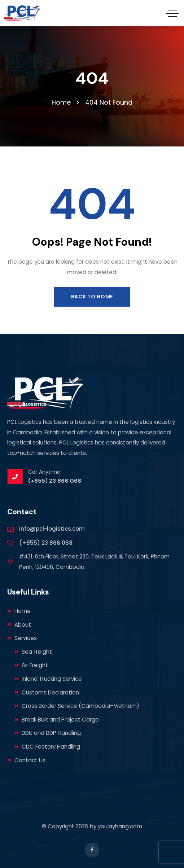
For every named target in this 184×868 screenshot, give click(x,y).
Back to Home (92, 297)
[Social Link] (92, 850)
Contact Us (26, 760)
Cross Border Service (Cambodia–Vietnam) (77, 706)
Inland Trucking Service (48, 679)
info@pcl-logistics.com (52, 529)
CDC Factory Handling (47, 747)
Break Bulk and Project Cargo (57, 720)
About (19, 625)
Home (19, 611)
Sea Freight (33, 652)
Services (22, 638)
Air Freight (31, 665)
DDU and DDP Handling (48, 733)
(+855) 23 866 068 (46, 543)
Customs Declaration (47, 692)
